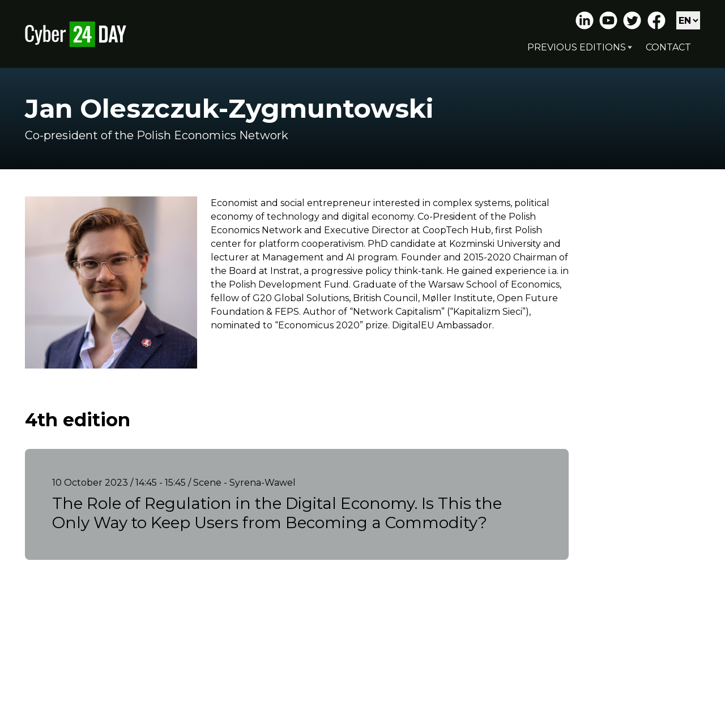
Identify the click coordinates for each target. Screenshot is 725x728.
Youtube (608, 20)
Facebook (656, 20)
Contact (668, 47)
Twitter (632, 20)
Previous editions (577, 47)
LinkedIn (585, 20)
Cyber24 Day (76, 34)
